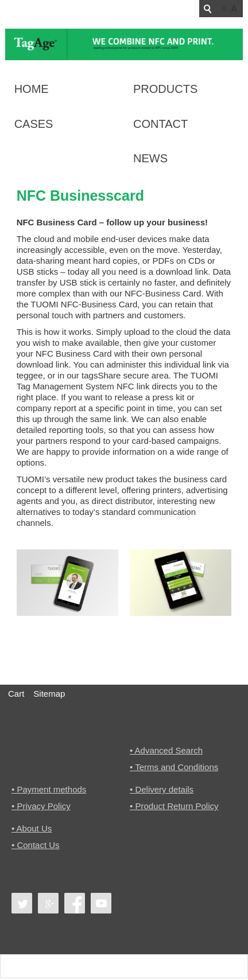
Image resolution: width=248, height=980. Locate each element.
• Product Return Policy (174, 807)
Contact (160, 124)
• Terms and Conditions (174, 767)
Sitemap (49, 694)
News (150, 158)
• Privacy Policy (41, 807)
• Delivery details (162, 790)
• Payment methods (49, 790)
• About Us (32, 829)
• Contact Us (36, 846)
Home (32, 89)
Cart (16, 694)
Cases (34, 124)
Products (165, 89)
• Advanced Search (166, 750)
